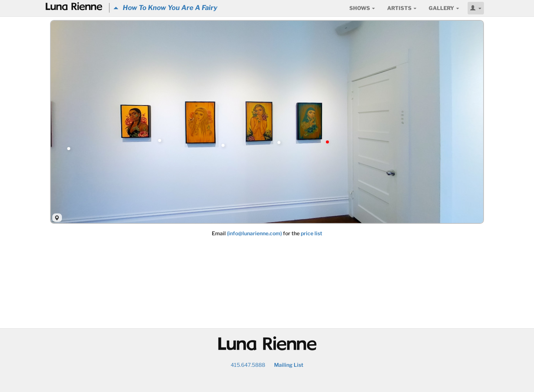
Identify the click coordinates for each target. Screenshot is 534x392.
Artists (402, 8)
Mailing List (289, 365)
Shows (362, 8)
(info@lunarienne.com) (254, 233)
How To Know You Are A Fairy (165, 8)
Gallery (444, 8)
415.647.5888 (248, 365)
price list (311, 233)
